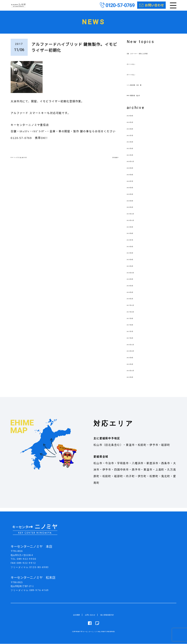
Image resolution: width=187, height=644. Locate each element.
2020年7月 (134, 184)
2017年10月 (135, 315)
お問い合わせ (89, 615)
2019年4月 (134, 263)
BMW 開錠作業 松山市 (143, 99)
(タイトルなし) (137, 67)
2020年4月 (134, 204)
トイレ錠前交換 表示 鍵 (144, 88)
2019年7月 (134, 243)
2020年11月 (135, 165)
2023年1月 (134, 126)
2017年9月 (134, 322)
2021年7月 (134, 139)
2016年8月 (134, 361)
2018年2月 (134, 296)
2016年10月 (135, 354)
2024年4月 (134, 119)
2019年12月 (135, 217)
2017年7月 (134, 335)
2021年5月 (134, 152)
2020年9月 (134, 171)
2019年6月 (134, 250)
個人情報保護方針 (109, 615)
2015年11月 (135, 374)
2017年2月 (134, 341)
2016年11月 (135, 348)
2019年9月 (134, 230)
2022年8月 (134, 132)
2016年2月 (134, 367)
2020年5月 (134, 197)
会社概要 (73, 615)
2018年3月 (134, 289)
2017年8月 (134, 328)
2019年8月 (134, 237)
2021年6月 (134, 145)
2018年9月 (134, 283)
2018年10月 (135, 276)
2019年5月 (134, 256)
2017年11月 (135, 309)
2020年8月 (134, 178)
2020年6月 (134, 191)
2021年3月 (134, 158)
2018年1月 (134, 302)
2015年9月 (134, 381)
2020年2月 (134, 211)
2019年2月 (134, 269)
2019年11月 (135, 224)
